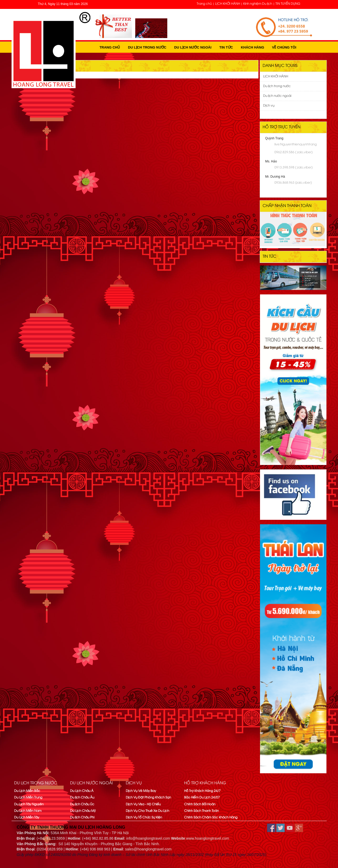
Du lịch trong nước (147, 47)
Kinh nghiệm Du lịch (258, 4)
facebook (271, 828)
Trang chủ (204, 4)
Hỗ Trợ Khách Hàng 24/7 (202, 791)
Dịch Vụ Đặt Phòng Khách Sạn (148, 798)
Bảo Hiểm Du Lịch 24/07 (202, 798)
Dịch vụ (269, 106)
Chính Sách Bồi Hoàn (200, 804)
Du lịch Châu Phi (82, 817)
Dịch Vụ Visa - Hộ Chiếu (143, 804)
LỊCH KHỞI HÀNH (228, 4)
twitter (280, 828)
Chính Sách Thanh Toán (201, 811)
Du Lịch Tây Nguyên (29, 804)
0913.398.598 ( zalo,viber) (293, 168)
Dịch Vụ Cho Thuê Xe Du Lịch (147, 811)
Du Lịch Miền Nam (28, 811)
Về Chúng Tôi (284, 47)
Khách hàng (253, 47)
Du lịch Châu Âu (82, 798)
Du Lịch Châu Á (82, 791)
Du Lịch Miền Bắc (27, 791)
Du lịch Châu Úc (82, 804)
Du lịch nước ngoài (193, 47)
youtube (290, 828)
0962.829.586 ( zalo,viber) (293, 152)
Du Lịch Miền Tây (27, 817)
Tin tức (226, 47)
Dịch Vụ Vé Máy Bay (141, 791)
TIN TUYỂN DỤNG (288, 4)
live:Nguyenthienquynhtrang (296, 144)
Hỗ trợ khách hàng (205, 783)
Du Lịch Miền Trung (28, 798)
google (299, 828)
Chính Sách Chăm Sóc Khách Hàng (211, 817)
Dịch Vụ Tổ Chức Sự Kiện (144, 817)
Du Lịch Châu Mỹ (83, 811)
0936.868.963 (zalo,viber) (293, 183)
